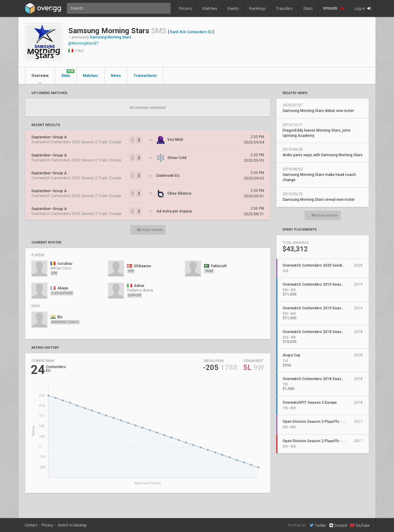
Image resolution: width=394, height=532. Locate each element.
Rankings (257, 8)
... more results (148, 230)
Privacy (47, 525)
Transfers (284, 8)
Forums (185, 8)
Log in (363, 8)
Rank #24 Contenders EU (191, 32)
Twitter (318, 525)
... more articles (323, 215)
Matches (210, 8)
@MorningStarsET (83, 43)
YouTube (360, 525)
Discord (338, 526)
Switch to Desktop (72, 525)
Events (233, 8)
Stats (308, 8)
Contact (31, 525)
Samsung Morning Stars (111, 37)
